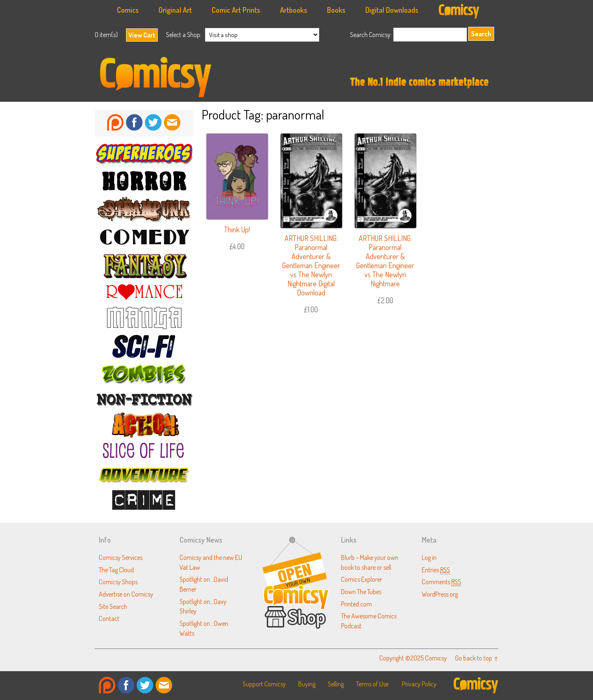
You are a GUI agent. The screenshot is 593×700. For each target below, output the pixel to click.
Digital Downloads (392, 10)
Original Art (175, 10)
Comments (441, 582)
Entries (436, 570)
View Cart (142, 35)
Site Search (113, 606)
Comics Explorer (362, 579)
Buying (307, 684)
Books (336, 10)
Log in (429, 557)
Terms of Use (372, 684)
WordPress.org (440, 594)
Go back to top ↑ (477, 658)
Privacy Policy (419, 684)
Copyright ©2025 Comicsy (413, 658)
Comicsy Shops (118, 582)
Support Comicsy (264, 684)
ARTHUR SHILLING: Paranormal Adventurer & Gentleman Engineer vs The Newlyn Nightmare (385, 261)
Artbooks (294, 10)
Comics (128, 10)
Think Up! (237, 229)
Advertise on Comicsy (126, 594)
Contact (109, 618)
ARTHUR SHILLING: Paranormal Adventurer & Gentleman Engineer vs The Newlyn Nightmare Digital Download (311, 265)
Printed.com (356, 604)
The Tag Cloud (116, 570)
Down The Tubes (361, 591)
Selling (336, 684)
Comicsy (296, 77)
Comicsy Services (121, 557)
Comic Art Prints (236, 10)
